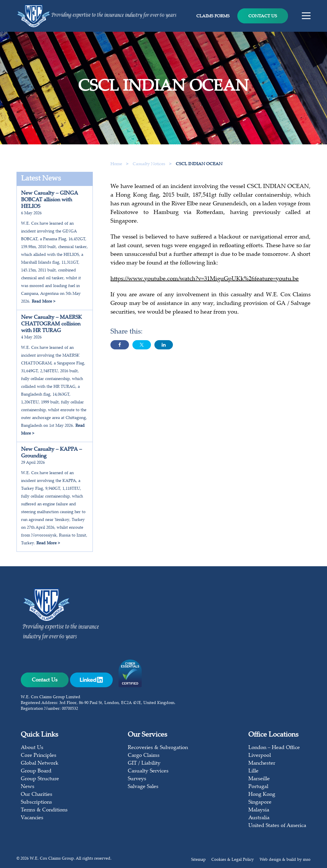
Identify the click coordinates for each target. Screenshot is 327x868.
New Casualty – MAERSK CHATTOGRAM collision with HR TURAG (51, 324)
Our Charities (37, 795)
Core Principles (39, 756)
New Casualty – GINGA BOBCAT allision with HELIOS (50, 200)
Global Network (40, 763)
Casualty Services (148, 771)
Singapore (260, 802)
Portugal (258, 787)
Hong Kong (262, 795)
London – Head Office (274, 748)
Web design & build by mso (285, 860)
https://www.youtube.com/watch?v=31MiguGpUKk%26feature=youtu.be (205, 281)
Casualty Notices (149, 164)
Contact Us (263, 16)
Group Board (36, 771)
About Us (32, 748)
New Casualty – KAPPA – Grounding (51, 453)
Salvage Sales (143, 787)
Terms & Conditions (44, 810)
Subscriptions (36, 802)
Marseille (259, 779)
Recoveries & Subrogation (158, 748)
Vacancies (32, 818)
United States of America (277, 826)
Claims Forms (213, 16)
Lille (253, 771)
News (28, 787)
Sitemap (198, 860)
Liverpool (260, 756)
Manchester (262, 763)
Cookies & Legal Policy (233, 860)
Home (116, 164)
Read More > (44, 302)
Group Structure (40, 779)
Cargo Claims (144, 756)
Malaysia (259, 810)
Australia (259, 818)
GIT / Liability (144, 763)
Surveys (137, 779)
